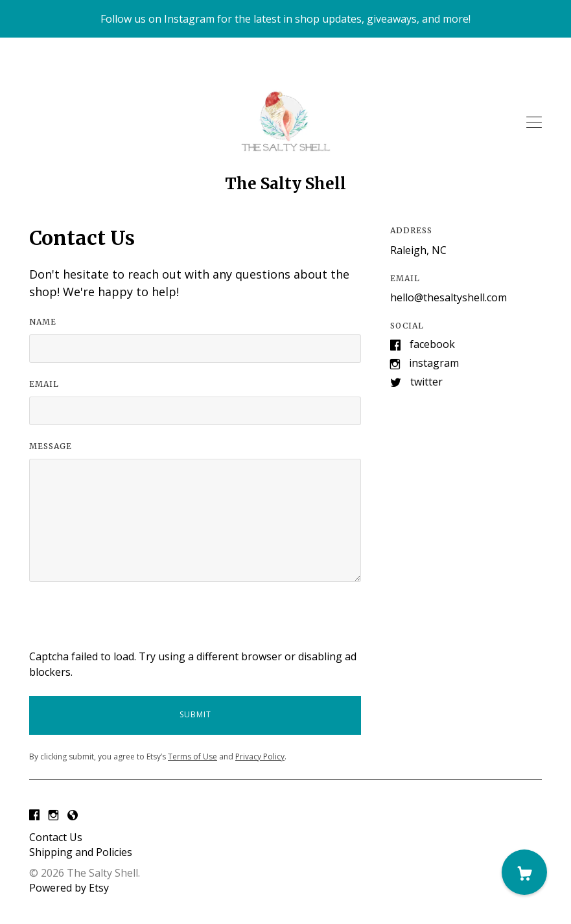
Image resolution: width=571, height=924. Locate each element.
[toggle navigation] (534, 122)
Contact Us (56, 837)
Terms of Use (192, 757)
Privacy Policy (260, 757)
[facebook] (34, 816)
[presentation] (128, 623)
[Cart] (524, 872)
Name (43, 322)
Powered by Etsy (69, 888)
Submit (195, 714)
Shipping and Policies (81, 852)
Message (51, 446)
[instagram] (53, 816)
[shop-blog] (73, 816)
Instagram (434, 363)
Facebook (432, 344)
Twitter (426, 382)
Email (44, 384)
